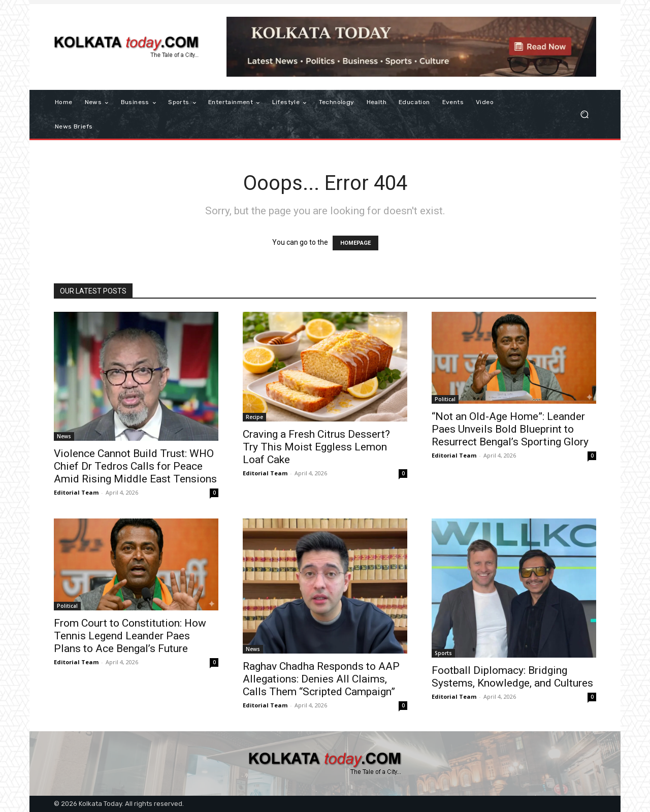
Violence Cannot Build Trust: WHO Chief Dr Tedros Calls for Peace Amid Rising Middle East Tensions (135, 466)
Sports (443, 653)
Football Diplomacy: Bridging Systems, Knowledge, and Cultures (512, 677)
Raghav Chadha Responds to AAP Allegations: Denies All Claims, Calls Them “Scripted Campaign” (321, 679)
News (64, 436)
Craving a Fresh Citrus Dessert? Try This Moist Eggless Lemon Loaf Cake (316, 447)
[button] (584, 115)
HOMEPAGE (355, 243)
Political (445, 399)
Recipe (254, 417)
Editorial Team (76, 492)
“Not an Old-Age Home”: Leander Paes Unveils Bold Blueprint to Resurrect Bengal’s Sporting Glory (510, 429)
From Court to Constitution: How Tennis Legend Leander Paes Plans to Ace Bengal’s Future (130, 636)
